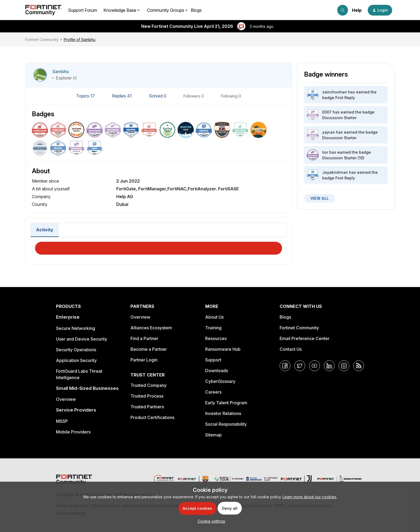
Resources (216, 338)
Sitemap (213, 435)
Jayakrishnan (335, 172)
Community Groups (166, 10)
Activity (45, 230)
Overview (66, 399)
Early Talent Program (226, 403)
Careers (213, 392)
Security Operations (76, 350)
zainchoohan (335, 92)
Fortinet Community (42, 39)
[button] (380, 10)
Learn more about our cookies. (310, 497)
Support (213, 360)
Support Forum (82, 10)
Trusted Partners (147, 407)
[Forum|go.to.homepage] (43, 10)
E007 (327, 112)
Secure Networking (76, 328)
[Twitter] (300, 366)
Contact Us (291, 349)
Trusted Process (147, 396)
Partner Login (144, 360)
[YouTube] (314, 366)
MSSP (62, 421)
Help (357, 10)
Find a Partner (144, 338)
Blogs (196, 10)
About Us (214, 317)
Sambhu (61, 71)
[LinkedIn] (329, 366)
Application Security (76, 360)
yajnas (329, 132)
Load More (159, 247)
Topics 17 (86, 96)
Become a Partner (149, 349)
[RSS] (359, 366)
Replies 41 (122, 96)
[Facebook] (285, 366)
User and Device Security (82, 339)
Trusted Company (149, 385)
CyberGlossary (220, 381)
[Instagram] (344, 366)
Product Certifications (152, 417)
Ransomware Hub (223, 349)
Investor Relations (223, 413)
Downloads (217, 371)
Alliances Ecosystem (151, 328)
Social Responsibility (226, 424)
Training (213, 328)
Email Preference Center (305, 338)
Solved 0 (158, 96)
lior (325, 152)
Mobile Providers (73, 432)
